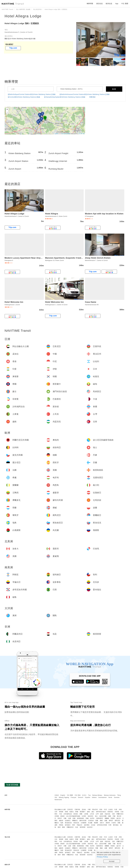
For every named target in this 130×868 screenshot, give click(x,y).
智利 (74, 825)
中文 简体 (78, 795)
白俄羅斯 (84, 823)
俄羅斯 (96, 823)
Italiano (94, 797)
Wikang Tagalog (64, 797)
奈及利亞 (90, 827)
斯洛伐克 (76, 823)
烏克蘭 (90, 823)
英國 (74, 818)
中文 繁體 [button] (125, 4)
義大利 (119, 818)
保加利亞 (91, 816)
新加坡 (76, 814)
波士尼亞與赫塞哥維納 (73, 816)
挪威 (101, 821)
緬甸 (88, 812)
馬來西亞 (110, 812)
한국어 (84, 795)
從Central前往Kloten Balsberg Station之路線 (24, 97)
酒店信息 (99, 4)
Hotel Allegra (52, 214)
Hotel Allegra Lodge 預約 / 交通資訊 (22, 23)
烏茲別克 (108, 814)
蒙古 (93, 812)
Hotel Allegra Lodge (23, 16)
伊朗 (120, 809)
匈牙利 (92, 818)
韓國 (66, 812)
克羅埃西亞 (100, 818)
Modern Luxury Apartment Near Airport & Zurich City (31, 258)
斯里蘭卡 (83, 812)
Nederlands (58, 800)
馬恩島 (113, 818)
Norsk (110, 797)
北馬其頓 (91, 821)
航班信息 (109, 4)
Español (88, 797)
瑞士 (96, 816)
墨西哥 (108, 823)
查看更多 (93, 97)
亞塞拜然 (77, 809)
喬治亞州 (95, 809)
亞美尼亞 (70, 809)
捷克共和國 (103, 816)
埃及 (77, 827)
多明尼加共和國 (102, 825)
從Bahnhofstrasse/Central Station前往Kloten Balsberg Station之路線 (85, 94)
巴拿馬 (114, 823)
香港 (101, 809)
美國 (119, 823)
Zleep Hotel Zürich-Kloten (98, 258)
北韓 (113, 814)
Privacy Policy (102, 857)
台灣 (97, 814)
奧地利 (63, 816)
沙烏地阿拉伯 (68, 814)
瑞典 (62, 823)
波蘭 (106, 821)
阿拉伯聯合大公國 (60, 809)
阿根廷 (61, 825)
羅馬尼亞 (118, 821)
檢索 (114, 89)
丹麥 (114, 816)
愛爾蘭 (107, 818)
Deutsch (81, 797)
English (63, 795)
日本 (56, 812)
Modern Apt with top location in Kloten (104, 214)
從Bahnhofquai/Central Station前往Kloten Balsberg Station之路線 (32, 94)
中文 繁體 (70, 795)
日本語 (57, 795)
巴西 (110, 825)
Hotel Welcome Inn (14, 302)
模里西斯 (83, 827)
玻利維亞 (68, 825)
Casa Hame (91, 302)
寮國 (77, 812)
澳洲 (59, 827)
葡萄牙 (111, 821)
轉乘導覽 (90, 4)
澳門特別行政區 (101, 812)
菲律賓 (117, 812)
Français (74, 797)
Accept (112, 861)
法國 (69, 818)
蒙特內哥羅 (83, 821)
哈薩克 (72, 812)
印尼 (105, 809)
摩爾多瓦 (75, 821)
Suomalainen (103, 797)
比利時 (84, 816)
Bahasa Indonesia (110, 795)
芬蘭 (65, 818)
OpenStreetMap (66, 134)
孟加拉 (84, 809)
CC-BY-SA (82, 134)
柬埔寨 (61, 812)
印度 (116, 809)
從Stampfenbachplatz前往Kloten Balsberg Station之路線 (65, 97)
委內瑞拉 (116, 825)
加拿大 (102, 823)
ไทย (89, 795)
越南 (102, 814)
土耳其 (92, 814)
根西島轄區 (81, 818)
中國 (89, 809)
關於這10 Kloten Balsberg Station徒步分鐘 (20, 39)
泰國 (81, 814)
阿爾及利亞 (70, 827)
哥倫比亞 (79, 825)
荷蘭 (97, 821)
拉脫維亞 (68, 821)
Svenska (117, 797)
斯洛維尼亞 (68, 823)
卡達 (60, 814)
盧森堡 (61, 821)
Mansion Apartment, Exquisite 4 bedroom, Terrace (70, 258)
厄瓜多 (93, 825)
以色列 (111, 809)
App (117, 4)
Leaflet (57, 134)
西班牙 (60, 818)
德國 (110, 816)
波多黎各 (87, 825)
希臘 (87, 818)
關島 (64, 827)
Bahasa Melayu (97, 795)
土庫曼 (86, 814)
